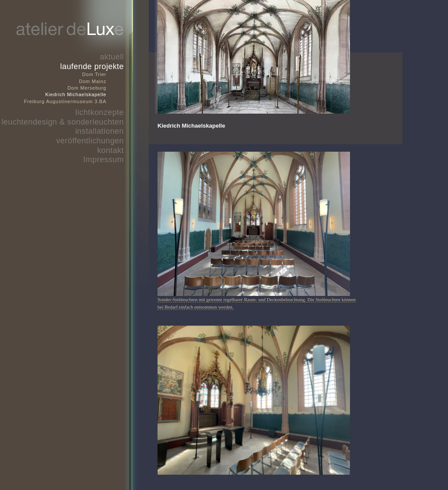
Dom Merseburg (87, 88)
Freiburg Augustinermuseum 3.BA (65, 101)
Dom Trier (94, 74)
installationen (100, 131)
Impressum (103, 160)
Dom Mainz (93, 81)
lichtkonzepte (100, 112)
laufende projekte (92, 66)
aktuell (112, 57)
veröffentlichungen (90, 141)
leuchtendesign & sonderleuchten (63, 122)
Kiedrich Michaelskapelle (76, 94)
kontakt (110, 150)
